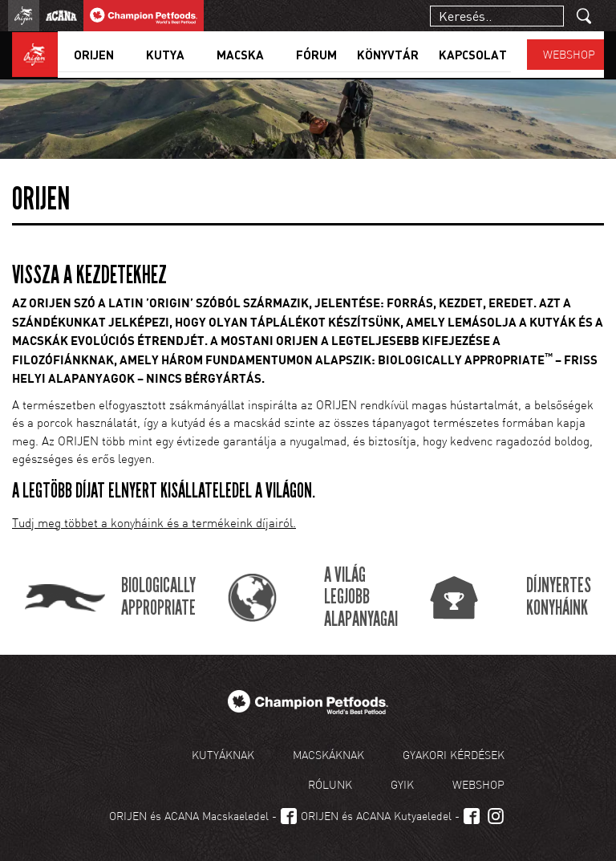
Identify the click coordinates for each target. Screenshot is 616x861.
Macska (240, 55)
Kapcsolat (473, 55)
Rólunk (330, 784)
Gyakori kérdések (454, 755)
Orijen (94, 55)
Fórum (316, 55)
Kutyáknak (223, 755)
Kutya (165, 55)
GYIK (402, 784)
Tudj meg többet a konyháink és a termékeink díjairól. (154, 523)
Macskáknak (328, 755)
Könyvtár (388, 55)
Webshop (569, 54)
